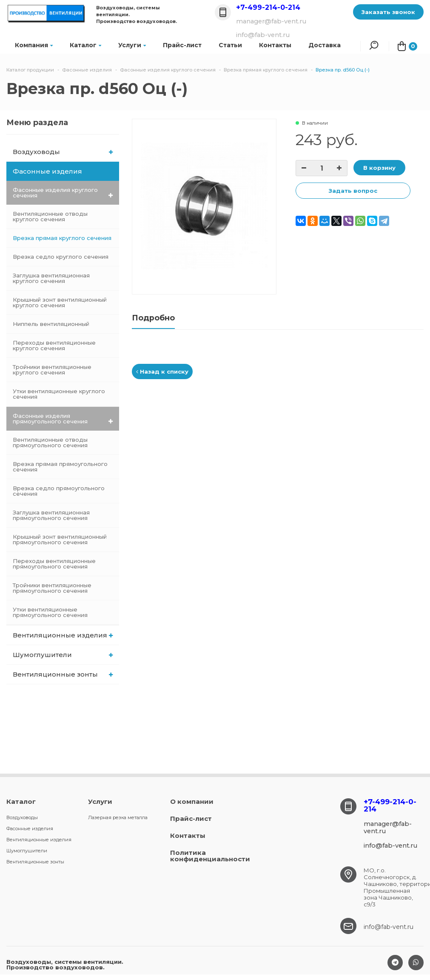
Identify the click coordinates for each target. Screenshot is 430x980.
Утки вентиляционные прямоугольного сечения (50, 612)
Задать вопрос (353, 191)
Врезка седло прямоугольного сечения (59, 491)
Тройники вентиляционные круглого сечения (52, 370)
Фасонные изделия (63, 171)
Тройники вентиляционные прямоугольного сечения (52, 588)
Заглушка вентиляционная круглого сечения (51, 278)
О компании (192, 801)
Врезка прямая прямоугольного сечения (60, 467)
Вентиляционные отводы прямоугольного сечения (50, 442)
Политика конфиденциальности (210, 856)
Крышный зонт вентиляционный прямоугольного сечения (60, 539)
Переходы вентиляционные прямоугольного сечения (54, 564)
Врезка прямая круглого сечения (62, 238)
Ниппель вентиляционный (51, 324)
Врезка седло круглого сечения (61, 257)
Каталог (85, 45)
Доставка (325, 45)
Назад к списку (162, 371)
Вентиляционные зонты (63, 674)
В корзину (379, 168)
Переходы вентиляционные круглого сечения (54, 345)
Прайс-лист (182, 45)
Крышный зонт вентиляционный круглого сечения (60, 302)
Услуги (132, 45)
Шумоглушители (63, 655)
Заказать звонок (388, 12)
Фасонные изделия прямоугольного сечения (63, 419)
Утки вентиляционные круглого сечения (59, 394)
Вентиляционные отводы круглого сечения (50, 216)
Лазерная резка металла (118, 817)
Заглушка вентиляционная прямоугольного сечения (51, 515)
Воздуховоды (63, 152)
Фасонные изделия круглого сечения (63, 193)
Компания (34, 45)
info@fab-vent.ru (389, 927)
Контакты (188, 836)
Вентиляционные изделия (63, 635)
